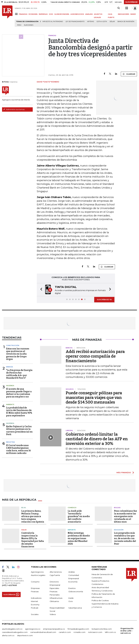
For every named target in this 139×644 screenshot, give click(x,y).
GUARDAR (129, 74)
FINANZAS (23, 14)
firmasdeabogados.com (78, 629)
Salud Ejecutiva (75, 608)
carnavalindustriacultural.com (43, 632)
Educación (119, 530)
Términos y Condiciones (102, 591)
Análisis (72, 572)
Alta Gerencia (56, 572)
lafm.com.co (110, 632)
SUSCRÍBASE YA (104, 299)
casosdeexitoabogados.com (15, 632)
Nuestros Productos (100, 581)
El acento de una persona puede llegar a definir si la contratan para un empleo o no (19, 393)
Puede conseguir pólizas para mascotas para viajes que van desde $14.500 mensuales (94, 398)
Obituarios (54, 601)
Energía (10, 367)
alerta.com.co (8, 635)
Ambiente (10, 404)
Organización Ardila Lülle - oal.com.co (127, 631)
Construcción (13, 345)
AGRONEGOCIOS (77, 14)
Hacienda (10, 386)
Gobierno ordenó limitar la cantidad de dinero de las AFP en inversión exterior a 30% (97, 439)
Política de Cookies (100, 600)
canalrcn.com (65, 632)
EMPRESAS (43, 14)
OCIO (51, 14)
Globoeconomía (76, 592)
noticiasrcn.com (95, 632)
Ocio (71, 601)
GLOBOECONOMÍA (62, 14)
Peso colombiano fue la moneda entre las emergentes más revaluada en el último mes (125, 516)
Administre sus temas (14, 109)
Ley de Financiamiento (75, 22)
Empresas (35, 588)
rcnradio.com (79, 632)
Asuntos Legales (38, 575)
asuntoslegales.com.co (12, 629)
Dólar (112, 22)
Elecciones (29, 25)
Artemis (91, 22)
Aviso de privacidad (100, 587)
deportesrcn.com (25, 635)
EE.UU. (24, 508)
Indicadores (36, 598)
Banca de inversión (126, 22)
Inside (71, 598)
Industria (10, 442)
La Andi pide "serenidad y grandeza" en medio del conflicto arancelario (79, 516)
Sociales (35, 614)
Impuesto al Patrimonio (53, 22)
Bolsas (117, 508)
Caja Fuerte (55, 575)
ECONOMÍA (33, 14)
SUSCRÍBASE (131, 2)
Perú (19, 25)
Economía (73, 582)
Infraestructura (56, 598)
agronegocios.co (33, 629)
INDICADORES (124, 14)
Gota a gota (102, 22)
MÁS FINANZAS (124, 472)
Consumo (35, 582)
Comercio (72, 508)
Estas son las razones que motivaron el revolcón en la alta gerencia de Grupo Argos (18, 354)
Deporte (72, 530)
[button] (40, 290)
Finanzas (35, 592)
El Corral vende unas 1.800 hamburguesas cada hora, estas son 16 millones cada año (18, 449)
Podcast (35, 608)
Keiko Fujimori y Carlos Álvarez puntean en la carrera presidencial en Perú (19, 430)
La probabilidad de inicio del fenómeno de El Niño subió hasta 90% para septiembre (19, 412)
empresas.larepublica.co (54, 629)
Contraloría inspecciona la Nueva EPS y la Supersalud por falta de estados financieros (33, 540)
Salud (24, 530)
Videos (53, 614)
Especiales (54, 588)
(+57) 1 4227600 (9, 585)
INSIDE (133, 14)
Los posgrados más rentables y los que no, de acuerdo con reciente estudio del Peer (125, 538)
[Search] (119, 8)
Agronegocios (37, 572)
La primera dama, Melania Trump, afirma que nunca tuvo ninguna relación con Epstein (33, 516)
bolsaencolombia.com (102, 629)
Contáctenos (97, 584)
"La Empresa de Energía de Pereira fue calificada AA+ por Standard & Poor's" (19, 374)
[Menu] (17, 14)
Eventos (72, 588)
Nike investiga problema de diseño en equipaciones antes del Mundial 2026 (79, 538)
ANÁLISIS (89, 14)
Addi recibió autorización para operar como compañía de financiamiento (95, 356)
